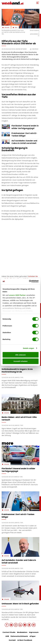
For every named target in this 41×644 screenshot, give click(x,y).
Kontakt (12, 640)
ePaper (33, 636)
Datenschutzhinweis (19, 636)
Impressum (34, 632)
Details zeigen (28, 348)
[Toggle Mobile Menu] (38, 3)
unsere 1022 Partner (17, 295)
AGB (7, 636)
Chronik (7, 28)
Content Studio (9, 632)
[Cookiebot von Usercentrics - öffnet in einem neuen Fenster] (29, 281)
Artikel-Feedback (25, 640)
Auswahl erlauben (20, 361)
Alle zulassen (20, 355)
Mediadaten (22, 632)
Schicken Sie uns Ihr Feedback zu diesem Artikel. (20, 278)
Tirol (16, 28)
